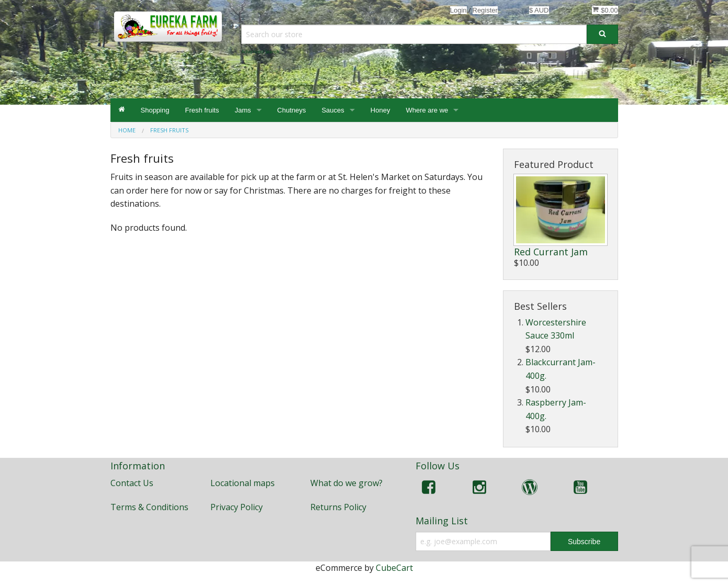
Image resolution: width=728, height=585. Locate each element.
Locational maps (243, 483)
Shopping (155, 110)
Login (458, 10)
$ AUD (539, 10)
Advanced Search (260, 52)
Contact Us (132, 483)
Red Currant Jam (551, 252)
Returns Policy (338, 507)
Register (485, 10)
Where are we (427, 110)
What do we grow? (346, 483)
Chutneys (292, 110)
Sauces (333, 110)
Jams (243, 110)
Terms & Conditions (149, 507)
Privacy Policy (237, 507)
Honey (380, 110)
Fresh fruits (202, 110)
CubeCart (394, 568)
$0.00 (605, 10)
